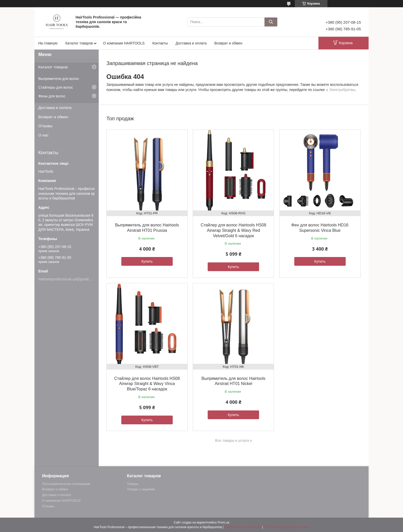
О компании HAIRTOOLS (124, 43)
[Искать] (271, 22)
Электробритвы (342, 90)
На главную (48, 43)
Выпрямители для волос (59, 79)
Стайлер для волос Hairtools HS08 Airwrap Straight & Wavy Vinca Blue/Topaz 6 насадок (147, 384)
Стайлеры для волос (56, 87)
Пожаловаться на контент (243, 527)
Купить (147, 261)
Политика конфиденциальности (286, 527)
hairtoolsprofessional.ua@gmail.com (67, 279)
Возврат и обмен (228, 43)
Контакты (160, 43)
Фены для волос (52, 96)
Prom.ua (223, 522)
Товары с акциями (141, 489)
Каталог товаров (79, 43)
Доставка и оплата (191, 43)
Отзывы (45, 126)
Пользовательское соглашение (66, 484)
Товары (133, 484)
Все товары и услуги (232, 441)
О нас (43, 135)
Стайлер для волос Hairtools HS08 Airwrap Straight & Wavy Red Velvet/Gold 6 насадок (233, 230)
